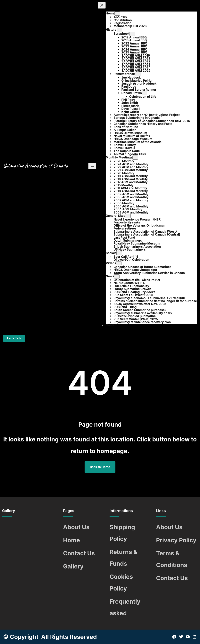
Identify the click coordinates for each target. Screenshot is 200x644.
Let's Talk (14, 338)
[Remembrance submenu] (138, 74)
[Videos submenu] (119, 263)
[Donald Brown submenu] (145, 93)
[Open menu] (92, 166)
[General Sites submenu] (128, 216)
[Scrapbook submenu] (132, 34)
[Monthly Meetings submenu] (135, 158)
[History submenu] (119, 30)
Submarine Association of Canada (35, 166)
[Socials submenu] (119, 253)
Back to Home (100, 467)
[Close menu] (102, 5)
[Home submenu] (117, 14)
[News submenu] (117, 276)
